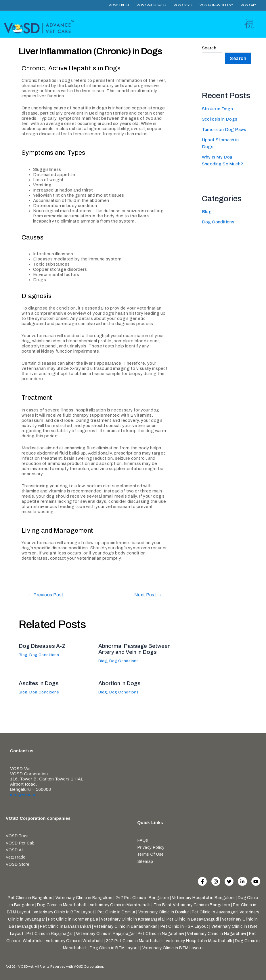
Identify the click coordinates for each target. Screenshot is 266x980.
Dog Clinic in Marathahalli (62, 905)
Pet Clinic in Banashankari (65, 926)
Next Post (147, 595)
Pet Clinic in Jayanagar (214, 912)
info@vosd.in (23, 796)
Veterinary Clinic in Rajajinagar (105, 934)
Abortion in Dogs (120, 688)
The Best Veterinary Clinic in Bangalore (192, 905)
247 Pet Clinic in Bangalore (142, 898)
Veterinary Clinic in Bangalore (84, 898)
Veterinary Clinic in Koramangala (132, 919)
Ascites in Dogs (40, 688)
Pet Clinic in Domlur (116, 912)
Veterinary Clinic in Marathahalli (120, 905)
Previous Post (48, 595)
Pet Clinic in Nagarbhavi (161, 934)
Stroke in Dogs (218, 108)
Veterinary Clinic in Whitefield (74, 941)
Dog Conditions (46, 654)
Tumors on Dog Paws (224, 129)
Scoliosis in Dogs (220, 118)
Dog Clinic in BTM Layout (115, 948)
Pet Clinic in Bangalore (30, 898)
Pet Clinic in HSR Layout (184, 926)
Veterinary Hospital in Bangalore (203, 898)
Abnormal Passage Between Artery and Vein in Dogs (133, 651)
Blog (23, 654)
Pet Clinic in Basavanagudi (193, 919)
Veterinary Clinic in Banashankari (126, 926)
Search (209, 47)
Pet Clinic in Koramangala (73, 919)
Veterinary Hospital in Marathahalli (199, 941)
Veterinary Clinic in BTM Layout (64, 912)
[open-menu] (249, 24)
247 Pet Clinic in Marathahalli (134, 941)
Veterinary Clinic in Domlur (164, 912)
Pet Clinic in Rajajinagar (50, 934)
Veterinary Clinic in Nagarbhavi (216, 934)
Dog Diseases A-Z (43, 645)
